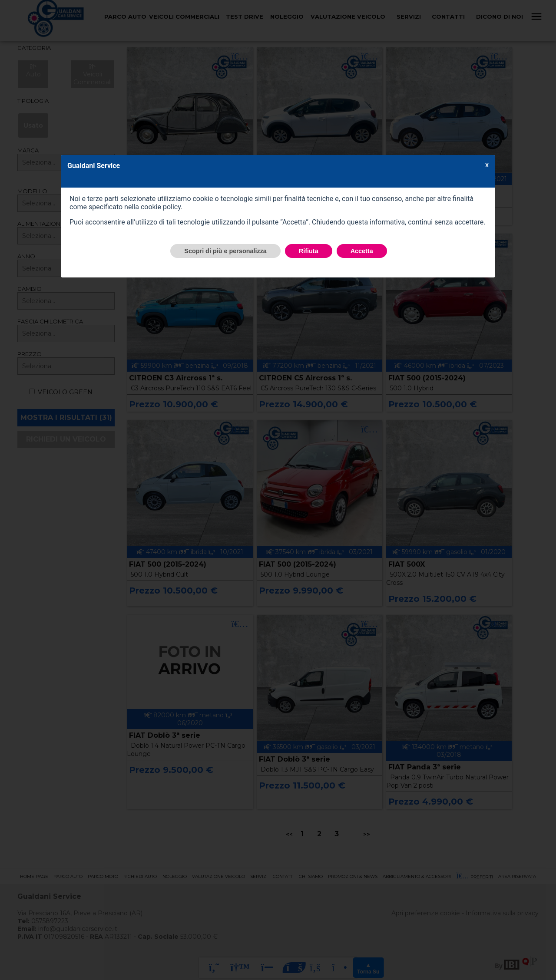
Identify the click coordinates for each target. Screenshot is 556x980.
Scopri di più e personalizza (225, 251)
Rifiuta (309, 251)
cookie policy (161, 207)
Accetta (362, 251)
